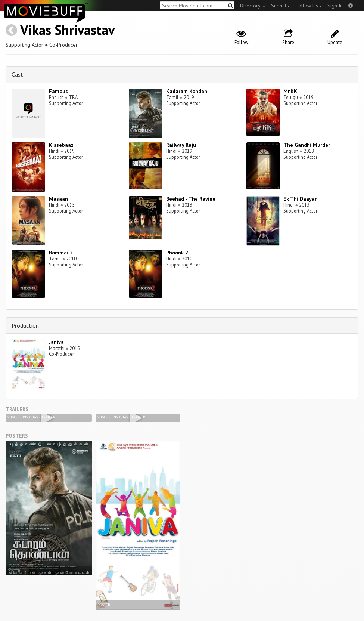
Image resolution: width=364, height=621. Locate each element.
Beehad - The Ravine (191, 199)
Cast (17, 74)
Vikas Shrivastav (67, 30)
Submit (281, 6)
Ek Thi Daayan (301, 199)
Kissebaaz (61, 145)
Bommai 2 (61, 253)
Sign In (335, 6)
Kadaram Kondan (187, 91)
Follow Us (309, 6)
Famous (58, 91)
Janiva (56, 342)
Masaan (58, 199)
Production (25, 325)
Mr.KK (290, 91)
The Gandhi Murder (307, 145)
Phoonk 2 (177, 253)
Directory (253, 6)
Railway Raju (181, 145)
